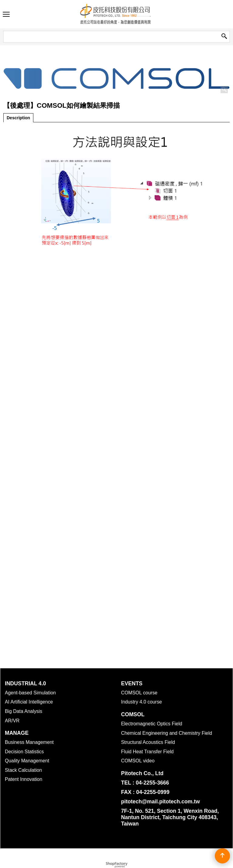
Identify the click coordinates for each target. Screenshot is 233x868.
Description (18, 118)
